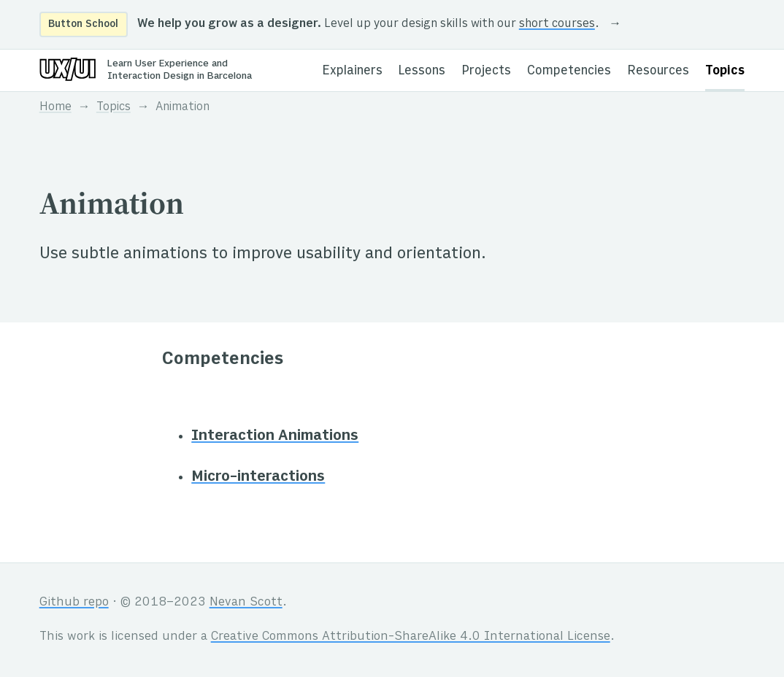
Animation (182, 108)
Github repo (74, 603)
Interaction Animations (275, 436)
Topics (725, 71)
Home (55, 108)
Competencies (569, 71)
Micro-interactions (258, 477)
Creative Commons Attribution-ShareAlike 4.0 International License (411, 637)
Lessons (422, 71)
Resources (658, 71)
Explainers (353, 71)
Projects (487, 71)
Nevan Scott (246, 603)
